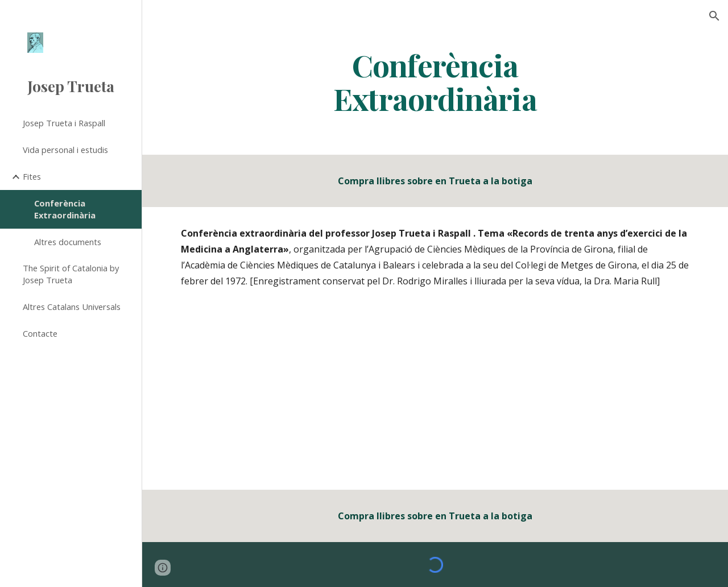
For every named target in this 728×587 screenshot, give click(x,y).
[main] (435, 81)
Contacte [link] (40, 333)
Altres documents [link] (68, 242)
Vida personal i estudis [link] (65, 150)
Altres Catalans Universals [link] (72, 307)
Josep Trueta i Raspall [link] (64, 123)
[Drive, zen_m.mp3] (435, 398)
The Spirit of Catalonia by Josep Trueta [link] (71, 274)
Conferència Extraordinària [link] (65, 209)
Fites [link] (32, 176)
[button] (714, 16)
